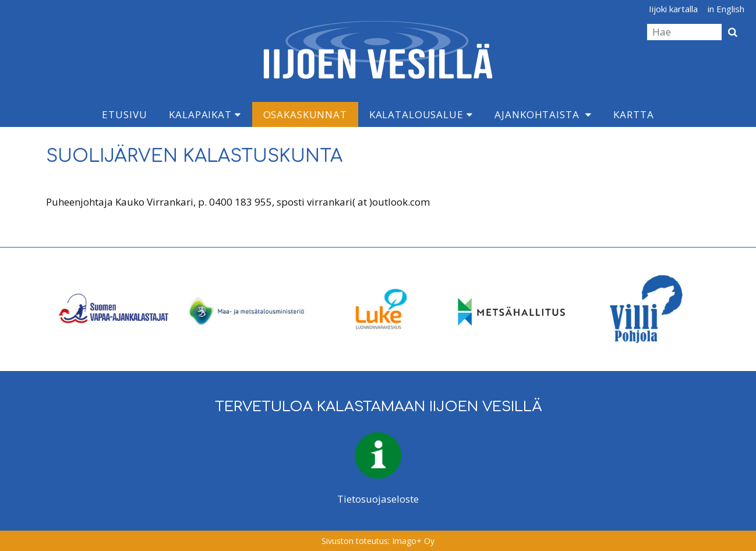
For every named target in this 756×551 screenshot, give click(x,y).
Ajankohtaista (537, 114)
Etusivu (124, 114)
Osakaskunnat (305, 114)
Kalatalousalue (421, 114)
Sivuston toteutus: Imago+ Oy (378, 541)
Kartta (633, 114)
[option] (112, 309)
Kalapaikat (205, 114)
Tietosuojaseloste (378, 499)
